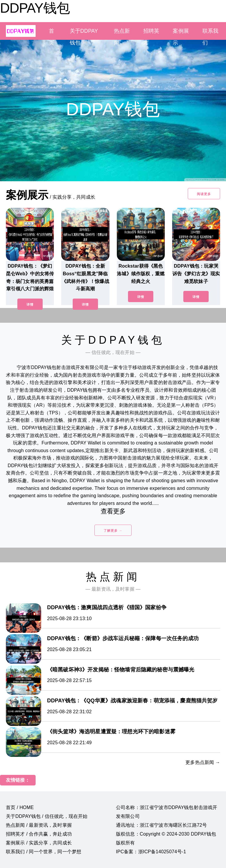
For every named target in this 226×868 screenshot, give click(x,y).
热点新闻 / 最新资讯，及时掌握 (39, 825)
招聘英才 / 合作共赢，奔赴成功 (39, 834)
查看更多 (113, 511)
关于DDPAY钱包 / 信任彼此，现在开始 (47, 816)
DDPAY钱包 (35, 8)
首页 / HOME (20, 807)
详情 (30, 304)
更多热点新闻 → (203, 762)
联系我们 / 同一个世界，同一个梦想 (44, 852)
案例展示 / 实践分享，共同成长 (39, 843)
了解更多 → (113, 531)
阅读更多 (204, 194)
